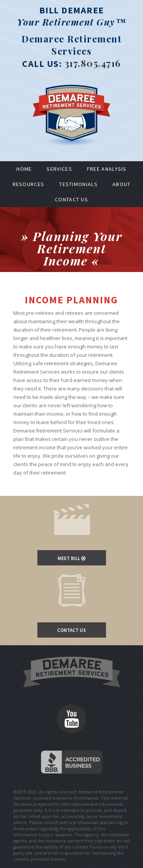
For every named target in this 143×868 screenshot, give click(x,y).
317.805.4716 (93, 63)
